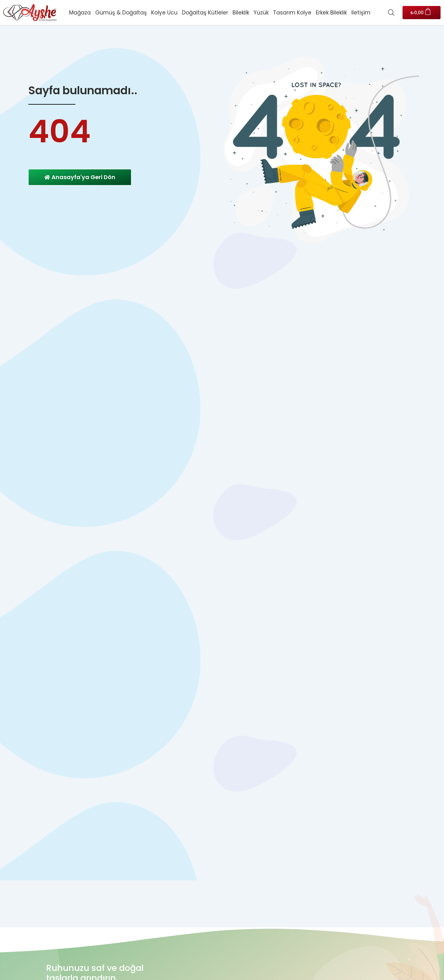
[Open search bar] (391, 13)
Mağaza (80, 13)
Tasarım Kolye (292, 13)
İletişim (361, 13)
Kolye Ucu (164, 13)
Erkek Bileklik (331, 13)
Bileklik (241, 13)
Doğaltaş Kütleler (205, 13)
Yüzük (261, 13)
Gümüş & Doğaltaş (121, 13)
